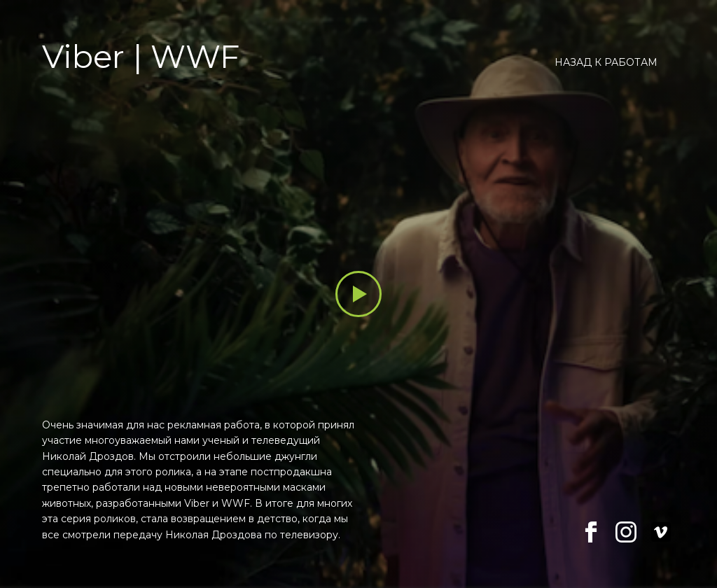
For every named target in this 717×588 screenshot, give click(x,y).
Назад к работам (606, 62)
